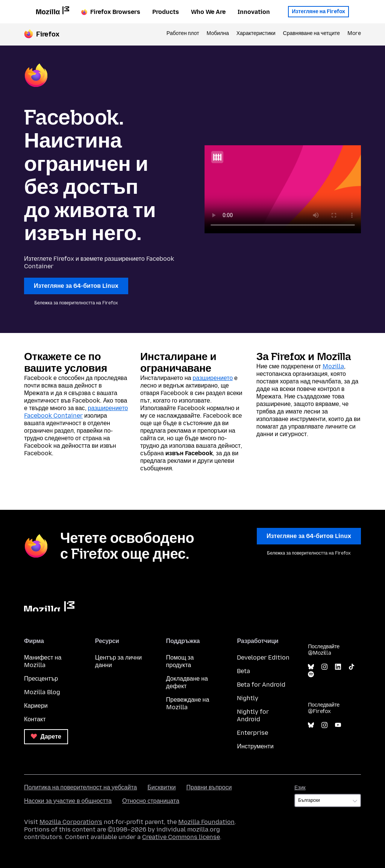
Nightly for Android (253, 715)
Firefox (48, 34)
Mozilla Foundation (206, 822)
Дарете (46, 737)
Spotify (311, 674)
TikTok (352, 667)
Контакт (35, 719)
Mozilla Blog (42, 692)
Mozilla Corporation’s (71, 822)
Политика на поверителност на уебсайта (80, 787)
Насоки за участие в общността (68, 801)
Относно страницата (151, 801)
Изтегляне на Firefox (318, 11)
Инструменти (255, 746)
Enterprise (252, 733)
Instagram (324, 667)
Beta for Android (261, 685)
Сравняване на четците (311, 33)
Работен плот (183, 33)
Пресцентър (41, 679)
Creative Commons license (181, 837)
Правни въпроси (209, 787)
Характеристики (256, 33)
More (354, 33)
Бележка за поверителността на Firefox (76, 303)
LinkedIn (338, 667)
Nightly (248, 698)
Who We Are (208, 12)
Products (166, 12)
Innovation (254, 12)
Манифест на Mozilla (43, 661)
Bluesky (311, 667)
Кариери (36, 706)
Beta (243, 671)
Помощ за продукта (180, 661)
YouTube (338, 725)
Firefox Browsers (111, 12)
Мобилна (218, 33)
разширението (213, 378)
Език (300, 788)
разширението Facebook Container (76, 412)
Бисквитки (161, 787)
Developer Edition (263, 657)
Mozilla (333, 366)
